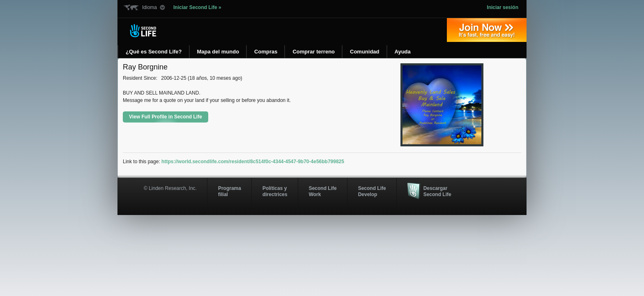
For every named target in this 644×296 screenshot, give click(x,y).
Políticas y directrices (275, 191)
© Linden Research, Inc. (170, 188)
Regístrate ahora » (487, 30)
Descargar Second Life (437, 191)
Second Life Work (323, 191)
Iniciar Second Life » (197, 7)
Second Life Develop (372, 191)
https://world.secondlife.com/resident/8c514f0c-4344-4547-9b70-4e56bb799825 (253, 162)
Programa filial (230, 191)
